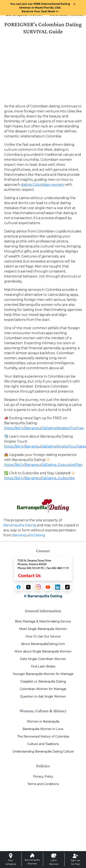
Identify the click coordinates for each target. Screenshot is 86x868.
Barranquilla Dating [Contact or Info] (29, 535)
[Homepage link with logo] (43, 506)
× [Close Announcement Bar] (74, 4)
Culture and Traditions (43, 744)
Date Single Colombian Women (43, 659)
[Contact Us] (43, 568)
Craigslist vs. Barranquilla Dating (43, 681)
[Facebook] (19, 587)
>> (40, 11)
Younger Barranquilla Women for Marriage (43, 674)
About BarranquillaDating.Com (43, 644)
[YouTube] (48, 587)
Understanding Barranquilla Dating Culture (43, 751)
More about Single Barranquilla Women (43, 651)
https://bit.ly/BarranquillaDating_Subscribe (39, 478)
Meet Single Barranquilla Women (43, 629)
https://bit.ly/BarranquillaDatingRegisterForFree (44, 428)
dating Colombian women (42, 185)
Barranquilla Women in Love (43, 729)
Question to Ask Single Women (43, 696)
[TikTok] (67, 587)
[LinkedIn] (58, 587)
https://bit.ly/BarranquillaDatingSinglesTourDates (45, 446)
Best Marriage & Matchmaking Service (43, 621)
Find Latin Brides (43, 666)
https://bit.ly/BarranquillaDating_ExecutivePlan (43, 465)
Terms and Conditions (43, 784)
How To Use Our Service (43, 636)
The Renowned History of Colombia (43, 736)
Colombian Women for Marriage (43, 689)
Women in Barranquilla (43, 721)
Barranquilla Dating (20, 525)
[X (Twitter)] (28, 587)
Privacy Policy (43, 776)
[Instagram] (38, 587)
